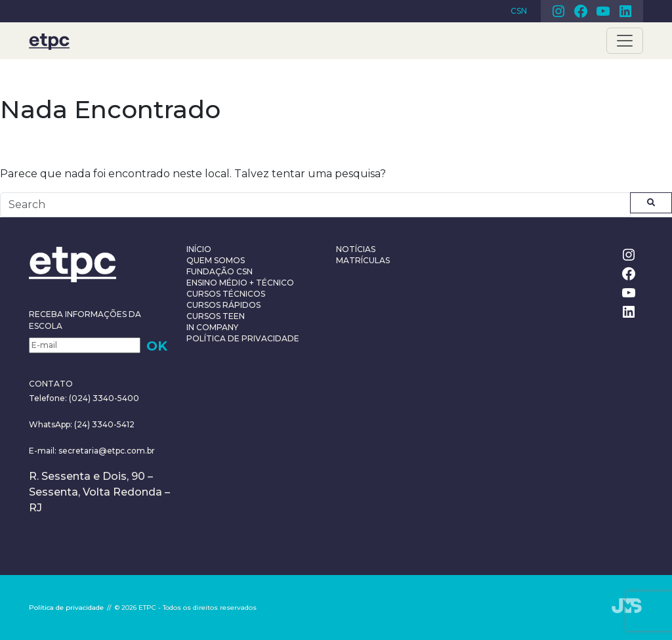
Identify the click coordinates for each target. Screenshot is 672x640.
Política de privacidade (243, 338)
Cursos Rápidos (223, 305)
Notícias (356, 249)
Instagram (558, 11)
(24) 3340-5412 (103, 424)
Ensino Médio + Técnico (240, 283)
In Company (212, 327)
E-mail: (44, 451)
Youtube (603, 11)
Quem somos (216, 260)
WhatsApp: (51, 424)
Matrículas (363, 260)
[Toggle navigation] (625, 41)
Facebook (581, 11)
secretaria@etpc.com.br (107, 451)
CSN (519, 11)
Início (199, 249)
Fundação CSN (220, 271)
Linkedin (625, 11)
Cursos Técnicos (226, 294)
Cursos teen (216, 316)
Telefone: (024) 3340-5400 (84, 398)
